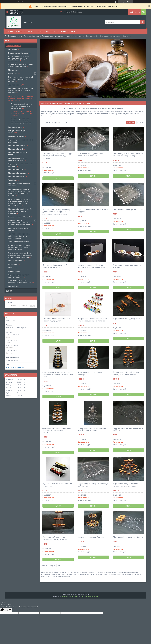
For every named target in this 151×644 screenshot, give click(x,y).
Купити (58, 178)
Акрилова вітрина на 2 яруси (91, 537)
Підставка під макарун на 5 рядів (128, 209)
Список (141, 123)
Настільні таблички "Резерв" (19, 217)
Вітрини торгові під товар (18, 53)
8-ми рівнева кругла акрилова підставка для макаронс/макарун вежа (58, 374)
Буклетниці (13, 73)
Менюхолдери (14, 70)
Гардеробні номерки (16, 136)
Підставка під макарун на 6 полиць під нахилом (55, 266)
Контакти (51, 32)
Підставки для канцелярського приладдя (20, 165)
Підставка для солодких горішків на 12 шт (128, 429)
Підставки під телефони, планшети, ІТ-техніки (18, 159)
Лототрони (12, 49)
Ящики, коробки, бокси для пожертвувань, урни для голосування (19, 59)
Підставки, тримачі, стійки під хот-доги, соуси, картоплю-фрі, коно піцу (22, 106)
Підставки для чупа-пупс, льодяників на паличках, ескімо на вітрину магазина (21, 121)
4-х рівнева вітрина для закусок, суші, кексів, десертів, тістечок (92, 320)
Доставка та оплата (66, 32)
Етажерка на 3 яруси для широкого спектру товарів (55, 538)
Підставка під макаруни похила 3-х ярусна (93, 210)
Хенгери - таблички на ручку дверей (19, 229)
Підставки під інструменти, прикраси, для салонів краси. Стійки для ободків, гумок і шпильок (19, 192)
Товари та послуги (24, 32)
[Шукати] (142, 22)
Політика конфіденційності (89, 596)
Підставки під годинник (17, 173)
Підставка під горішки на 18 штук (128, 537)
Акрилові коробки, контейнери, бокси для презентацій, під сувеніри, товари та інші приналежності (20, 202)
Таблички (12, 180)
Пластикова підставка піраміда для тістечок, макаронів (92, 429)
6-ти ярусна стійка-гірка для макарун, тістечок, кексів (126, 373)
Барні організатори (16, 261)
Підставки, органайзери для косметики (19, 185)
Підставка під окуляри (17, 145)
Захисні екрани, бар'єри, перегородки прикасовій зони (20, 281)
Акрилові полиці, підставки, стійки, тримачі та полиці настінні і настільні (19, 236)
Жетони (11, 268)
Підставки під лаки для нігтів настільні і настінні (19, 276)
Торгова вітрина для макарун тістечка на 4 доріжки (91, 155)
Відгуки (9, 291)
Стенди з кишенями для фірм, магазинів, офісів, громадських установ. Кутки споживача (20, 255)
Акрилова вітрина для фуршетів (127, 318)
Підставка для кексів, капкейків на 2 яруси (57, 485)
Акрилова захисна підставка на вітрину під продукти (57, 320)
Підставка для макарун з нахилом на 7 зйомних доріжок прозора (128, 155)
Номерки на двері (15, 127)
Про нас (40, 32)
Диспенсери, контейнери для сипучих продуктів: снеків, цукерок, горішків (20, 247)
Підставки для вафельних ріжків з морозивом (21, 141)
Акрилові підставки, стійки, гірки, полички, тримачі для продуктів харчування (54, 36)
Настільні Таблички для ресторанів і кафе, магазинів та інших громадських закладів (20, 222)
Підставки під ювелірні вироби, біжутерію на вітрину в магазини (20, 211)
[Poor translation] (9, 610)
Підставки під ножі (15, 149)
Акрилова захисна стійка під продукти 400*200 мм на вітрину (93, 266)
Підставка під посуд (16, 169)
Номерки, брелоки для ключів (17, 132)
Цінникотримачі (14, 271)
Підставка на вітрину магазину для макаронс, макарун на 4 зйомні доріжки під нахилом (56, 212)
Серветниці (13, 264)
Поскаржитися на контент (70, 596)
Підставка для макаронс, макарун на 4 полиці (93, 485)
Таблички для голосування (19, 242)
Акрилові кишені (15, 85)
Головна (10, 32)
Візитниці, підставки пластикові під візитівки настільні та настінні (20, 79)
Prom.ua (87, 594)
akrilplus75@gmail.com (16, 367)
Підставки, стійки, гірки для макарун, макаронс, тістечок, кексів (22, 113)
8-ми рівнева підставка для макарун (90, 373)
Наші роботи (13, 286)
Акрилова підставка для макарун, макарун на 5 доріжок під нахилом (58, 156)
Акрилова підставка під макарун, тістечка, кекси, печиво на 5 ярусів (57, 430)
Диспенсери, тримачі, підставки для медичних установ (21, 65)
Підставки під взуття (16, 177)
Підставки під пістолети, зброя (18, 154)
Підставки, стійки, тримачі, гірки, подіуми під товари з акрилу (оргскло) (21, 90)
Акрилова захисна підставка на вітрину (127, 266)
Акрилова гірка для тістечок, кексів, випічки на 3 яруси (126, 485)
